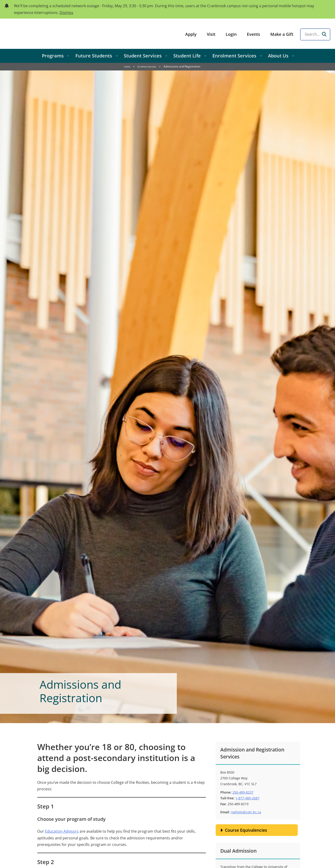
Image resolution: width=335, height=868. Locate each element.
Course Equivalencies (246, 830)
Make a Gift (282, 34)
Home (127, 67)
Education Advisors (62, 831)
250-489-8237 (243, 792)
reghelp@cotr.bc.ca (246, 812)
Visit (211, 34)
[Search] (324, 34)
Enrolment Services (147, 67)
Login (231, 34)
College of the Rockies (41, 34)
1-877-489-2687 (247, 798)
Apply (191, 34)
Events (253, 34)
